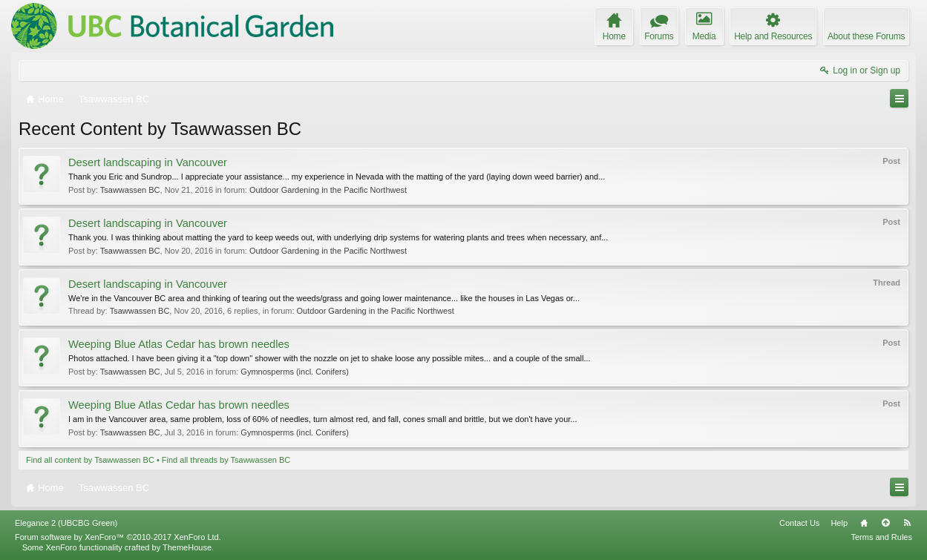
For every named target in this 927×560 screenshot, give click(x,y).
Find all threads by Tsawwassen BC (226, 460)
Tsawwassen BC (130, 190)
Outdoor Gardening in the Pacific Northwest (328, 190)
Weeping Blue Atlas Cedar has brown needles (179, 344)
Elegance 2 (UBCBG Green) (66, 523)
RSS (907, 523)
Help (839, 523)
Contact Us (799, 523)
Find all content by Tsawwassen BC (90, 460)
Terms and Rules (881, 537)
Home (864, 523)
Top (885, 523)
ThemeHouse (187, 547)
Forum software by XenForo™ (118, 537)
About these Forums (866, 36)
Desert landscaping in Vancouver (148, 162)
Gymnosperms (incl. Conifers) (294, 372)
